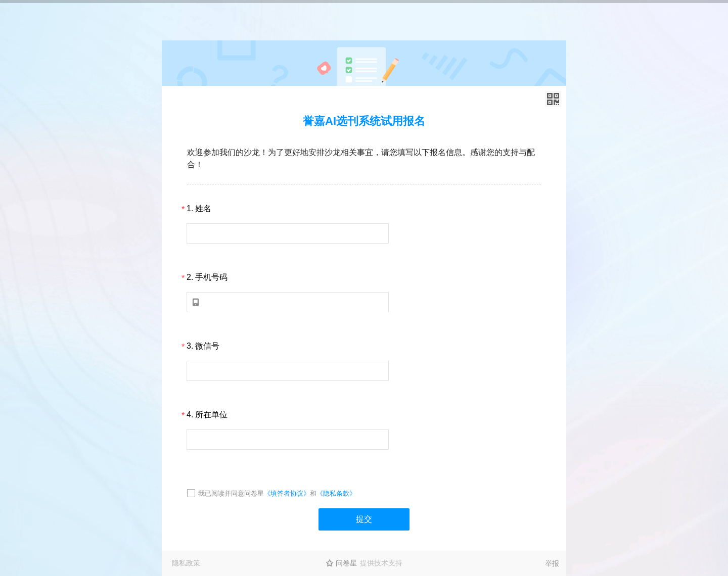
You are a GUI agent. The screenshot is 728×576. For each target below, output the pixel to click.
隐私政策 (186, 563)
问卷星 (346, 563)
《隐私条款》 (336, 493)
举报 (552, 563)
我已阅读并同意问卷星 (231, 493)
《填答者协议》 (287, 493)
